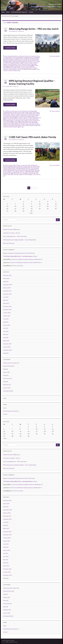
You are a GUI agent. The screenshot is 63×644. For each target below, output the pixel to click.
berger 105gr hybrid (34, 112)
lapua (28, 119)
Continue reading (10, 48)
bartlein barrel (20, 167)
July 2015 (6, 328)
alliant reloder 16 (17, 165)
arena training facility (18, 57)
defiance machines (16, 115)
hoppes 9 (36, 63)
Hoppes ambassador (34, 118)
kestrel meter (15, 119)
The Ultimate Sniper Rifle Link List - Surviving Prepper (18, 256)
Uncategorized (21, 31)
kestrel (19, 64)
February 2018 (7, 288)
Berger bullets (35, 59)
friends (5, 375)
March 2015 (6, 341)
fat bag (28, 115)
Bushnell (5, 60)
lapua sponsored (26, 64)
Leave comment (56, 56)
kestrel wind (22, 119)
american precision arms (25, 56)
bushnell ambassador (30, 114)
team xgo (16, 174)
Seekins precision (30, 124)
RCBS (19, 68)
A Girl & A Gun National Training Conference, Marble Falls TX (27, 259)
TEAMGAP (25, 69)
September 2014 (8, 350)
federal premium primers (10, 169)
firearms (30, 61)
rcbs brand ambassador (27, 68)
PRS (15, 173)
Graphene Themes (13, 642)
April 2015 (6, 338)
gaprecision (6, 118)
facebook (24, 115)
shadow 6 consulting (9, 126)
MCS (23, 172)
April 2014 (6, 353)
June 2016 (6, 319)
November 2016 (7, 310)
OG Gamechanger (14, 123)
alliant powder (9, 165)
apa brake (34, 56)
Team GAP (19, 69)
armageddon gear (28, 57)
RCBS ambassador (16, 124)
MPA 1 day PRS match (9, 243)
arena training (22, 111)
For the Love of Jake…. (18, 266)
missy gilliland (7, 67)
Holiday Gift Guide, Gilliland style (12, 229)
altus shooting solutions (12, 56)
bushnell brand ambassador (15, 60)
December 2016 (7, 306)
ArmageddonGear (18, 59)
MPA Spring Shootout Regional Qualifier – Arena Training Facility (32, 82)
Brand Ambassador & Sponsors (19, 12)
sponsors (6, 388)
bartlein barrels (27, 59)
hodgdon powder (24, 63)
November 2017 (7, 291)
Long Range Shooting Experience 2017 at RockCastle (21, 253)
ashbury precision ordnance (10, 363)
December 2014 (7, 344)
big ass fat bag (15, 114)
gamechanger (16, 63)
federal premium (8, 61)
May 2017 (6, 300)
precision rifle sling (8, 173)
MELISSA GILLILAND (49, 4)
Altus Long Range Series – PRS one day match (34, 29)
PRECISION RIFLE (15, 67)
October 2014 (7, 347)
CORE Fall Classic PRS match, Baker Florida (32, 137)
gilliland (16, 118)
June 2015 (6, 331)
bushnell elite (26, 60)
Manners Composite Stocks (11, 65)
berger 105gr (25, 112)
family (5, 369)
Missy (37, 65)
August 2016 (7, 316)
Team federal (37, 126)
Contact (31, 12)
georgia (12, 118)
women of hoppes (13, 71)
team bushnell (12, 69)
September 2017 (8, 294)
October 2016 (7, 313)
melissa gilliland (31, 65)
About (8, 12)
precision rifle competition (28, 67)
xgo (19, 71)
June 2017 (6, 297)
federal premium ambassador (20, 61)
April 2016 (6, 322)
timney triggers (32, 69)
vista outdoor (37, 174)
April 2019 (6, 282)
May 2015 (6, 334)
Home (3, 12)
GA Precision (7, 378)
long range (34, 64)
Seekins (23, 124)
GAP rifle (28, 169)
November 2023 (7, 275)
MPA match (28, 122)
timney (11, 127)
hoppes (31, 63)
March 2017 (6, 303)
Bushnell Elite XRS (25, 168)
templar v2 (22, 174)
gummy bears (11, 171)
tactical (23, 126)
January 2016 (7, 325)
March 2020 (6, 278)
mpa (23, 122)
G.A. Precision (36, 61)
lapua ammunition (34, 119)
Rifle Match (6, 385)
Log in (5, 398)
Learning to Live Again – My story (12, 233)
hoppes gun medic (30, 171)
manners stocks (22, 65)
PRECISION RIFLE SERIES (10, 68)
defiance (8, 115)
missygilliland (13, 31)
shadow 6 (38, 124)
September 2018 (8, 285)
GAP (36, 116)
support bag (18, 126)
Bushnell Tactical (34, 60)
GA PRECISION (7, 63)
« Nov (31, 213)
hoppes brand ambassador (10, 64)
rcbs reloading (24, 173)
